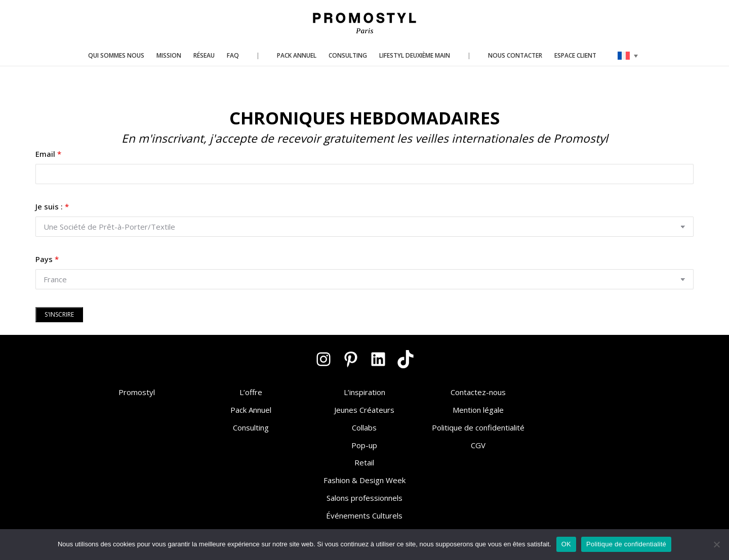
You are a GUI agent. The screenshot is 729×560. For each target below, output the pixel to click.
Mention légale (478, 410)
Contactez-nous (478, 392)
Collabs (364, 427)
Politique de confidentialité (478, 427)
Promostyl (137, 392)
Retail (364, 462)
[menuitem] (628, 56)
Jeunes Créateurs (364, 410)
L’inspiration (364, 392)
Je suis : (52, 206)
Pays (47, 259)
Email (48, 154)
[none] (628, 56)
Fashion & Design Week (364, 480)
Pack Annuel (251, 410)
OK (566, 544)
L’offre (251, 392)
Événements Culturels (364, 515)
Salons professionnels (364, 498)
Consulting (251, 427)
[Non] (716, 544)
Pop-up (364, 445)
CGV (478, 445)
